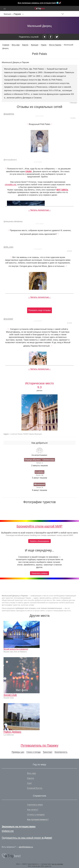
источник (73, 118)
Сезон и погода (33, 752)
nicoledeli (8, 319)
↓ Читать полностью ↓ (39, 210)
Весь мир (16, 45)
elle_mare (8, 247)
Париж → (19, 14)
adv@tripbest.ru (26, 847)
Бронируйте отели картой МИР (40, 526)
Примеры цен (18, 752)
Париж (44, 45)
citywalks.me (10, 185)
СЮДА (29, 171)
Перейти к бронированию (39, 541)
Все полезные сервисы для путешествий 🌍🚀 (40, 3)
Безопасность (61, 752)
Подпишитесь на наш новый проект (27, 838)
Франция (35, 45)
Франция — (9, 14)
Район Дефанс (12, 732)
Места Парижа (55, 45)
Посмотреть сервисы (39, 573)
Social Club (10, 695)
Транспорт (48, 752)
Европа (25, 45)
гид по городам (57, 864)
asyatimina (9, 114)
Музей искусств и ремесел (16, 649)
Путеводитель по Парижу (40, 745)
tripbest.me (8, 831)
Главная (6, 45)
